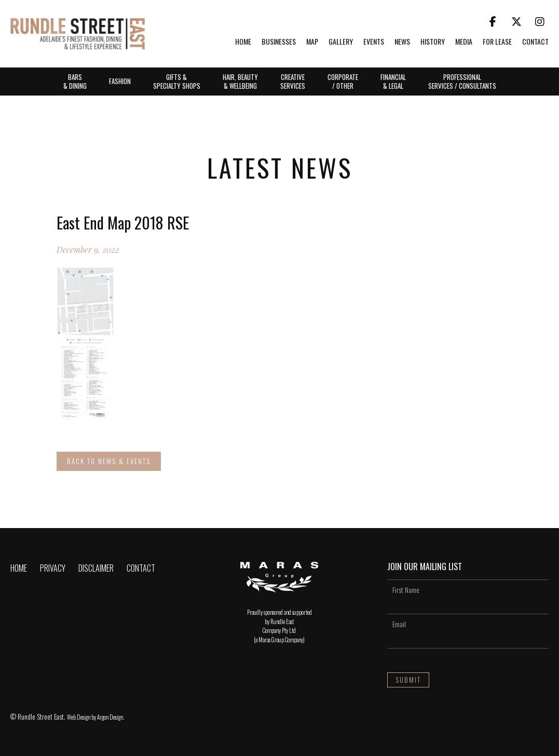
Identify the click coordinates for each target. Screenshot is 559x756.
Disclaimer (96, 568)
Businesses (279, 42)
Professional (462, 81)
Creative (293, 81)
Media (464, 42)
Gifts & (177, 81)
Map (312, 42)
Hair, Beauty (240, 81)
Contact (535, 42)
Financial (393, 81)
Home (243, 42)
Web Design (79, 717)
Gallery (341, 42)
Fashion (120, 81)
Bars (75, 81)
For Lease (497, 42)
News (402, 42)
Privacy (53, 568)
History (433, 42)
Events (374, 42)
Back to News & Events (109, 461)
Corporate (343, 81)
